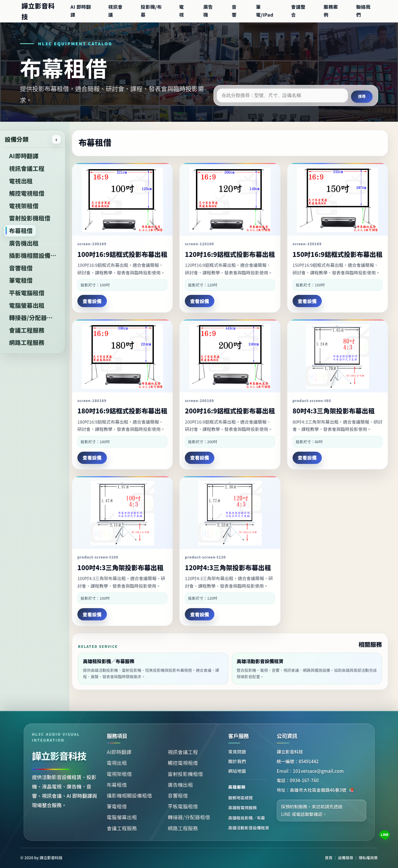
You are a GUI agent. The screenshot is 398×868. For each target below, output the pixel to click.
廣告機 (208, 11)
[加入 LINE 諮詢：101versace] (385, 835)
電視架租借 (119, 774)
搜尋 (362, 96)
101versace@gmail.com (318, 771)
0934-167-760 (304, 780)
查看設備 (92, 301)
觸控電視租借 (183, 763)
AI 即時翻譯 (81, 11)
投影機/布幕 (151, 11)
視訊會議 (115, 11)
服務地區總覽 (241, 798)
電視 (181, 11)
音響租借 (178, 795)
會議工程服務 (122, 828)
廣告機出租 (180, 785)
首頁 (329, 858)
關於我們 (237, 761)
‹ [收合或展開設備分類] (57, 139)
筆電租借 (117, 806)
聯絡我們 (363, 11)
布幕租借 (117, 785)
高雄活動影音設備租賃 (249, 828)
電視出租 (117, 763)
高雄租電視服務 (243, 808)
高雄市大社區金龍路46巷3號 (322, 790)
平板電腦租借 (183, 806)
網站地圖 (237, 771)
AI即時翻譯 (119, 752)
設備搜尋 (346, 858)
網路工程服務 (183, 828)
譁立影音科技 (38, 11)
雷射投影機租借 (186, 774)
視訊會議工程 (183, 752)
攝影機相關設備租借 (130, 795)
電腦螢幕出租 (122, 817)
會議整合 (298, 11)
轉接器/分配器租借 (189, 817)
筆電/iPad (265, 11)
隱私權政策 (368, 858)
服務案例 (331, 11)
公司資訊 (287, 736)
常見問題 (237, 752)
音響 (234, 11)
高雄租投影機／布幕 (247, 818)
